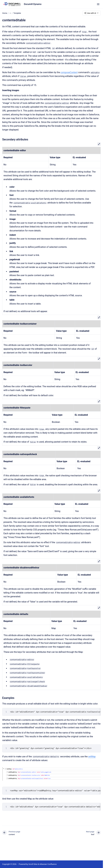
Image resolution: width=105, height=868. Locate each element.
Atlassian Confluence (48, 864)
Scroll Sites (33, 864)
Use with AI (92, 13)
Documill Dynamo (33, 4)
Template (17, 13)
